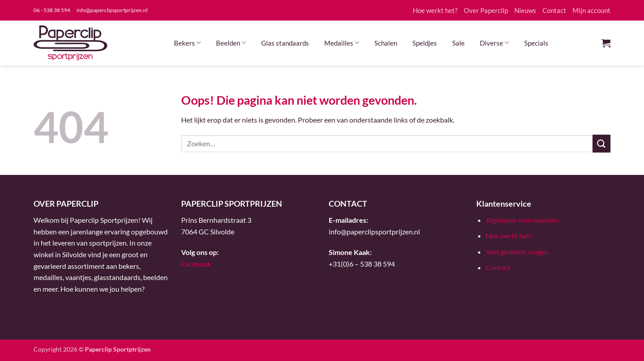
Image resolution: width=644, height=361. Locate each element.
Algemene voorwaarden (522, 220)
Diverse (494, 43)
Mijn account (591, 10)
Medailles (342, 43)
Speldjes (425, 43)
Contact (554, 10)
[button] (606, 43)
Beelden (231, 43)
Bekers (187, 43)
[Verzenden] (602, 143)
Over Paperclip (486, 10)
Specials (536, 43)
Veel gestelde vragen (517, 252)
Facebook (196, 264)
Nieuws (525, 10)
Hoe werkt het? (435, 10)
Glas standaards (285, 43)
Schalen (386, 43)
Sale (458, 43)
